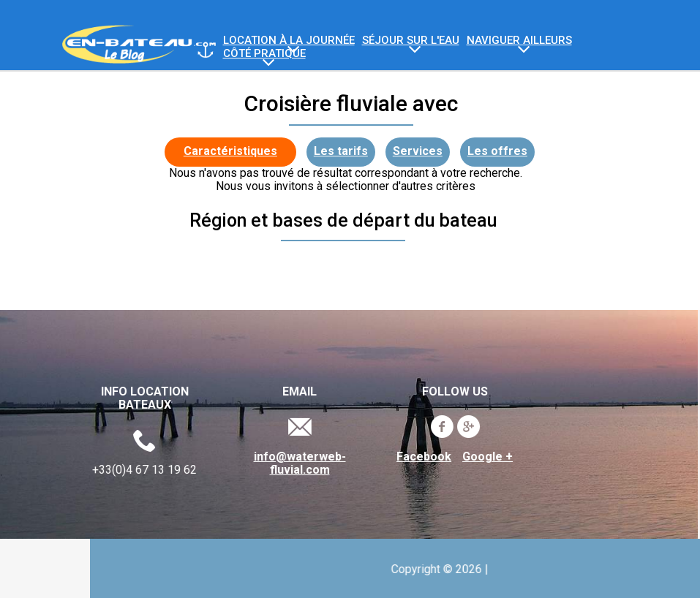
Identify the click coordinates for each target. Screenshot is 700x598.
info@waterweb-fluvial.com (295, 463)
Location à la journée (289, 41)
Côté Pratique (264, 54)
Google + (483, 457)
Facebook (419, 457)
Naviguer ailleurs (519, 41)
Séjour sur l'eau (411, 41)
